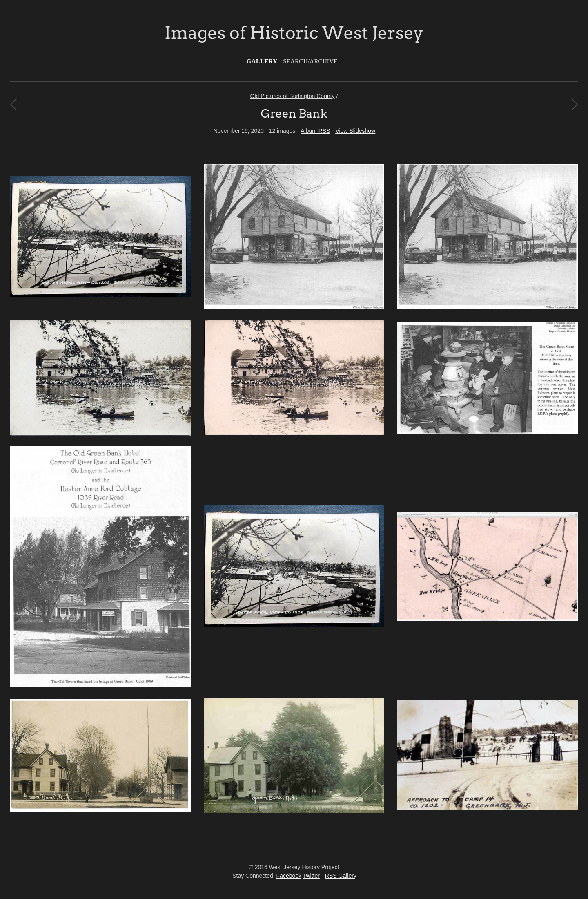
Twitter (311, 876)
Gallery (262, 61)
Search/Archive (310, 61)
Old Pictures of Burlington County (293, 96)
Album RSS (315, 131)
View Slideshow (355, 131)
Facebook (289, 876)
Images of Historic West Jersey (294, 33)
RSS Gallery (341, 876)
